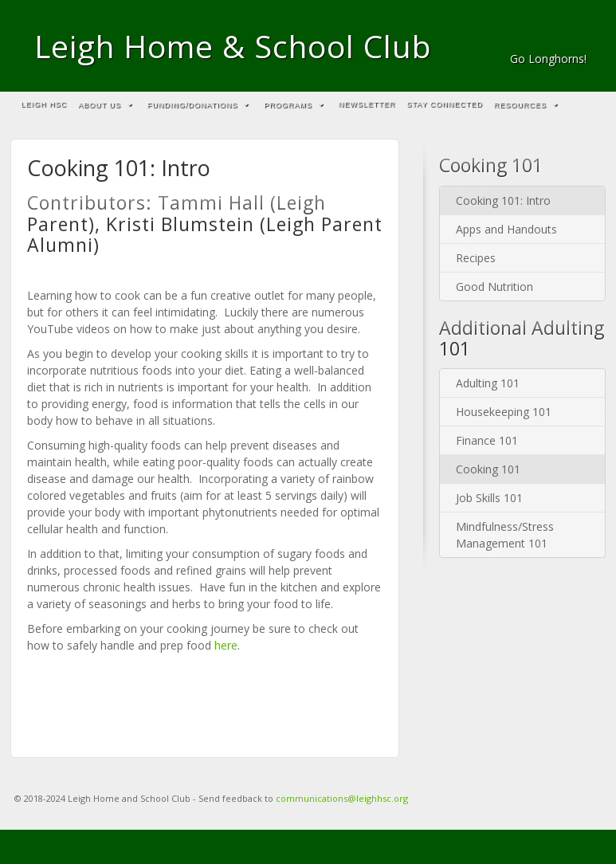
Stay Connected (445, 104)
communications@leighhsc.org (342, 798)
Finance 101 (487, 440)
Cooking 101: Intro (503, 200)
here (226, 645)
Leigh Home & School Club (233, 46)
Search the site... (587, 105)
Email (554, 37)
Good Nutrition (494, 287)
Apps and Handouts (506, 229)
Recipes (476, 258)
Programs (294, 105)
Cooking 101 (488, 469)
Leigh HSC (45, 104)
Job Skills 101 (489, 498)
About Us (105, 105)
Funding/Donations (198, 105)
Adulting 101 (488, 383)
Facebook (576, 37)
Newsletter (367, 104)
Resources (526, 105)
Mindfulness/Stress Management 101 (505, 535)
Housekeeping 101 (504, 412)
